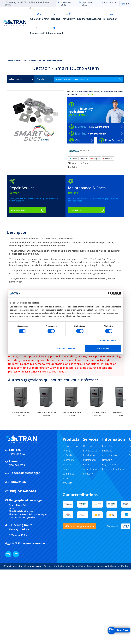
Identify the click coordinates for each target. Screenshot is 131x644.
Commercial (37, 31)
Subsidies (107, 451)
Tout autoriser (103, 348)
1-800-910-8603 (65, 4)
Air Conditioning (39, 16)
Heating (56, 16)
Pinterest (108, 158)
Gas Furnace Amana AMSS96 (47, 414)
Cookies (91, 566)
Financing (107, 460)
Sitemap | (49, 566)
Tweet (73, 158)
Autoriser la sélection (65, 348)
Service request (19, 210)
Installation (89, 455)
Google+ (95, 158)
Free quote (75, 210)
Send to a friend (81, 163)
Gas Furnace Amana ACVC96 (21, 414)
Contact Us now (86, 95)
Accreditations (109, 455)
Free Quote (108, 4)
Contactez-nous (62, 566)
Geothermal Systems (89, 16)
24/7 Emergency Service (79, 526)
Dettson (73, 95)
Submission (16, 482)
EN (123, 4)
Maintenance (90, 460)
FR (127, 4)
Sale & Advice (90, 451)
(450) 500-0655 (86, 4)
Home (11, 60)
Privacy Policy (78, 566)
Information (110, 16)
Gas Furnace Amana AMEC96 (97, 414)
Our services (90, 446)
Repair (19, 60)
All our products (55, 31)
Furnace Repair (30, 60)
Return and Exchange (113, 469)
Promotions (108, 446)
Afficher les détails (107, 340)
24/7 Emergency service (25, 543)
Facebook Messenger (23, 473)
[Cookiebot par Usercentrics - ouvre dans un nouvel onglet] (110, 294)
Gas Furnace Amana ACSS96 (72, 414)
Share (84, 158)
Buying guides (109, 464)
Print (75, 167)
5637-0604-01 (21, 491)
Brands (66, 469)
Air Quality (69, 16)
